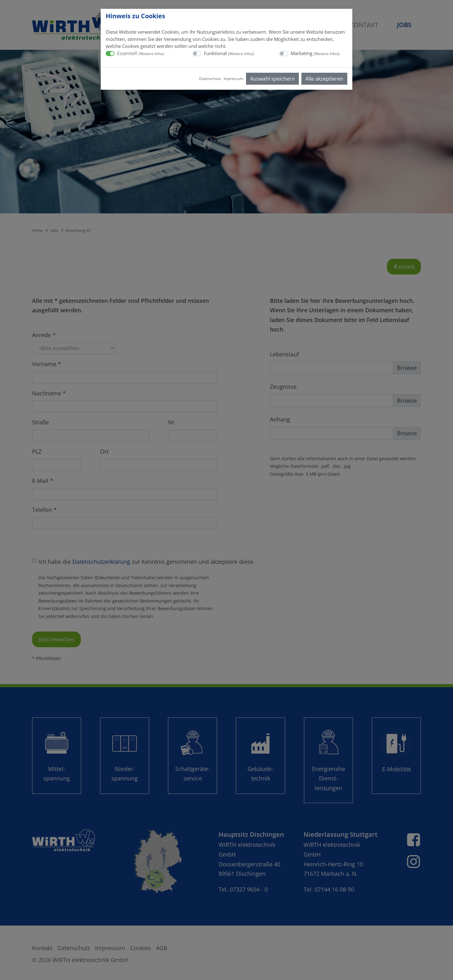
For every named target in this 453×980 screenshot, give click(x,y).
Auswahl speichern (272, 79)
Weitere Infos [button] (151, 54)
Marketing (315, 53)
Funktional (229, 53)
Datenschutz (210, 79)
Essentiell (141, 53)
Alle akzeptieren (324, 79)
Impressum (234, 79)
